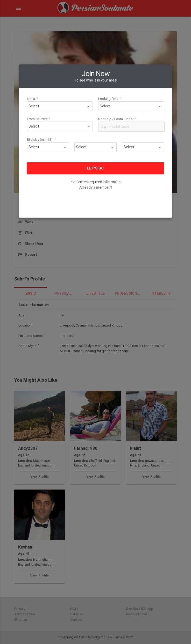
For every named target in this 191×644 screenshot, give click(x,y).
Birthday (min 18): (58, 102)
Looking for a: (106, 61)
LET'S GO (96, 130)
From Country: (56, 81)
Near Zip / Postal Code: (111, 81)
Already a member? (95, 150)
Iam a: (52, 61)
